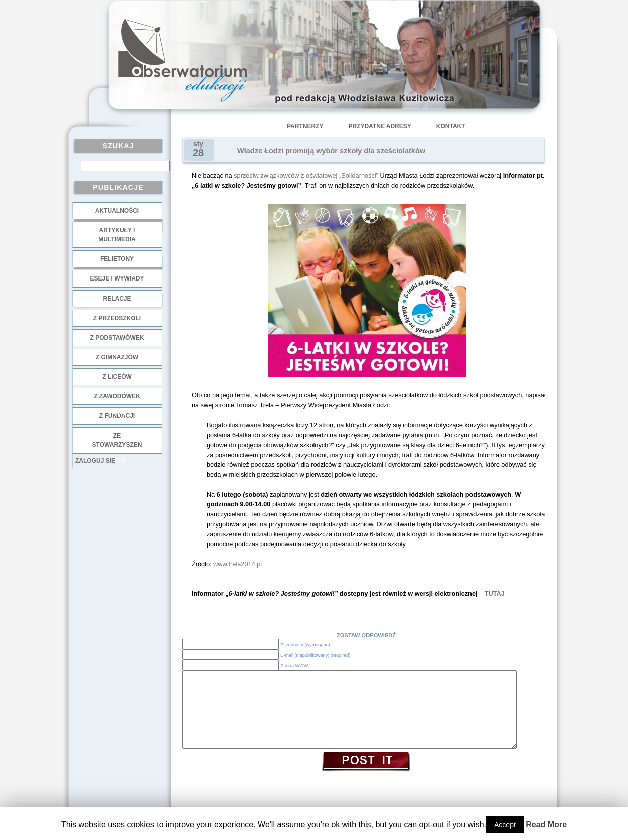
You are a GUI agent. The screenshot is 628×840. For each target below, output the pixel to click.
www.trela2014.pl (238, 564)
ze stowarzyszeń (117, 440)
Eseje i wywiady (117, 278)
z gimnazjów (117, 357)
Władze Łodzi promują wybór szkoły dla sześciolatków (331, 151)
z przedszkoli (117, 318)
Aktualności (117, 211)
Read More (546, 825)
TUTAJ (495, 593)
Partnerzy (305, 126)
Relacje (117, 299)
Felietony (117, 259)
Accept (505, 825)
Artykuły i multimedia (117, 235)
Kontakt (451, 126)
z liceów (117, 377)
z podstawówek (117, 338)
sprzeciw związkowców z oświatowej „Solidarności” (306, 175)
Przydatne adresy (379, 126)
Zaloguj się (95, 461)
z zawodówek (117, 396)
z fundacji (117, 416)
